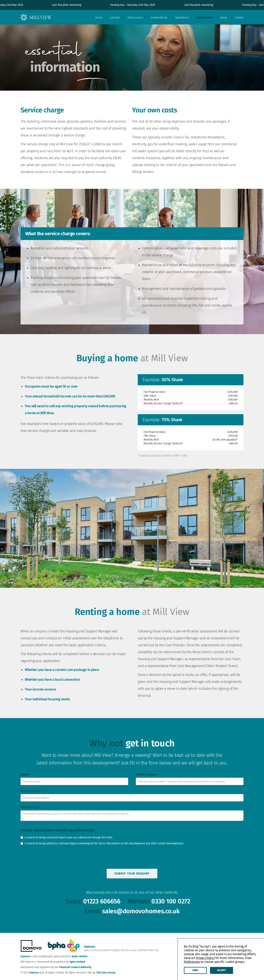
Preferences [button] (192, 962)
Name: (25, 774)
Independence (159, 18)
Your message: (31, 807)
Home (99, 18)
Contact (239, 18)
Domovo (25, 956)
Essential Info (204, 18)
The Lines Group (106, 973)
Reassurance (135, 18)
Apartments (182, 18)
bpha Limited (80, 956)
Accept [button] (221, 970)
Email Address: (31, 791)
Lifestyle (115, 18)
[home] (36, 17)
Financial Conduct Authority (75, 967)
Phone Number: (146, 774)
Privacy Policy (205, 958)
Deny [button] (195, 970)
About (223, 18)
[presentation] (48, 858)
